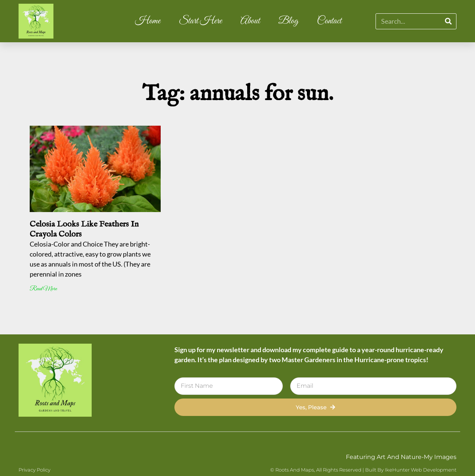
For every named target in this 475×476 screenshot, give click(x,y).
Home (148, 21)
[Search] (448, 21)
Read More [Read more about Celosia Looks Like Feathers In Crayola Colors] (43, 289)
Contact (329, 21)
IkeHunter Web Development (421, 470)
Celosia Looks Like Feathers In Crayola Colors (84, 229)
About (250, 21)
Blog (288, 21)
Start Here (200, 21)
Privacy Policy (35, 470)
